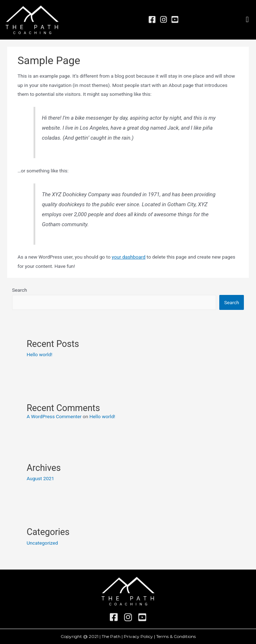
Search (20, 290)
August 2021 (40, 478)
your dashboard (129, 257)
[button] (247, 20)
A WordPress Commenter (54, 416)
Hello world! (40, 354)
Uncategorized (42, 543)
